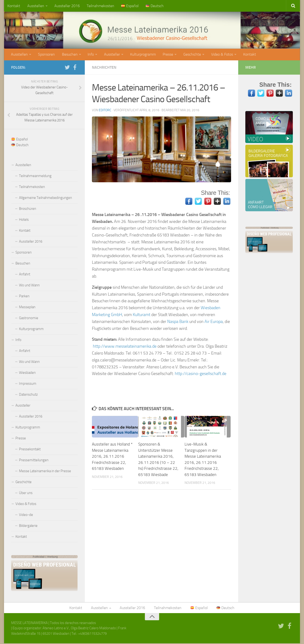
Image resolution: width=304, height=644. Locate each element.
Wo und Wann (29, 286)
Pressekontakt (30, 450)
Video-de (26, 515)
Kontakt (14, 6)
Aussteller (111, 55)
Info (90, 55)
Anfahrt (25, 275)
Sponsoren (46, 55)
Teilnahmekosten (100, 6)
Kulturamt (142, 315)
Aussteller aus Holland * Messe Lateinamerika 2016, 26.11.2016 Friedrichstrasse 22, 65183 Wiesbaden (112, 457)
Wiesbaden (27, 373)
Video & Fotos (220, 55)
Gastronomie (29, 318)
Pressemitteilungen (34, 461)
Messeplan (27, 308)
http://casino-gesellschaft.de (201, 374)
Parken (24, 297)
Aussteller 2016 (66, 6)
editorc (105, 111)
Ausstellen (35, 6)
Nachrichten (104, 68)
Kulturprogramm (142, 55)
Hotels (24, 220)
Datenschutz (28, 395)
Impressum (28, 384)
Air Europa (214, 322)
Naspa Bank (178, 322)
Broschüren (28, 209)
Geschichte (190, 55)
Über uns (26, 493)
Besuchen (69, 55)
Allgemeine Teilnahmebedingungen (45, 198)
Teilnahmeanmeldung (35, 176)
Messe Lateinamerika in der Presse (45, 471)
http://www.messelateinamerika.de (125, 347)
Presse (166, 55)
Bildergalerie (28, 526)
